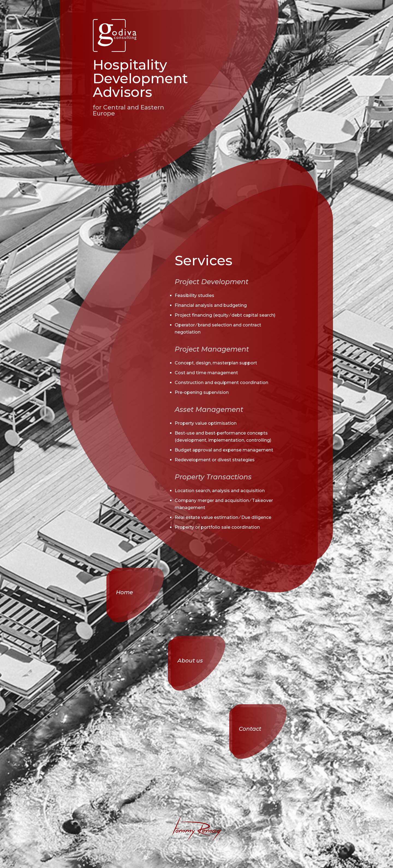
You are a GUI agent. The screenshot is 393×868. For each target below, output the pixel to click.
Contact (250, 729)
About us (190, 661)
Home (124, 592)
